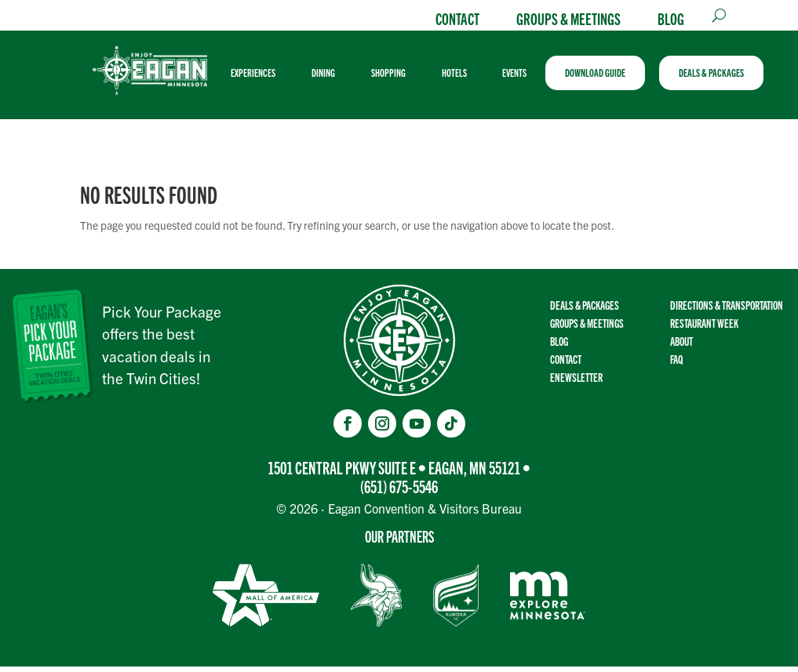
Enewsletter (576, 382)
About (681, 346)
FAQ (676, 364)
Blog (671, 18)
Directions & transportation (727, 310)
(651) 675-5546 (399, 491)
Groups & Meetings (568, 18)
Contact (457, 18)
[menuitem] (264, 75)
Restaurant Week (704, 328)
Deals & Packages (585, 310)
